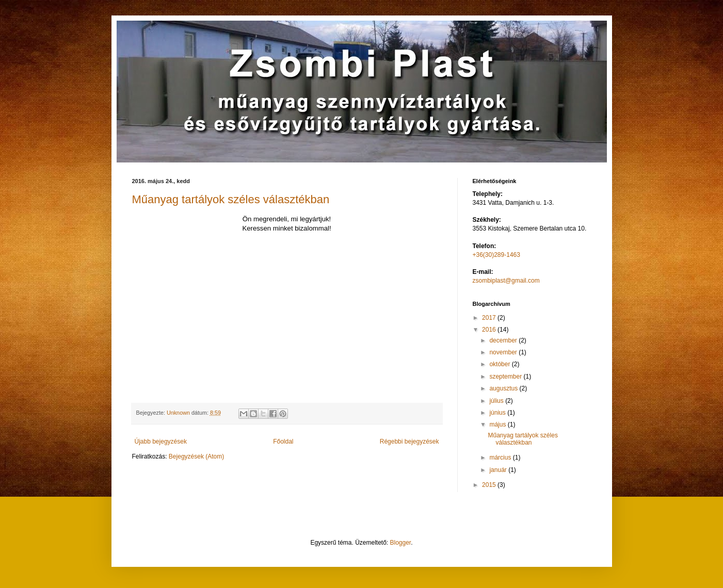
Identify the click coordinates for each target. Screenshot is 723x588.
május (498, 424)
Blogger (401, 543)
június (498, 413)
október (500, 364)
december (504, 340)
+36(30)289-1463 (496, 255)
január (499, 470)
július (497, 401)
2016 (490, 330)
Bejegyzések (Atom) (196, 456)
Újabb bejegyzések (161, 442)
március (501, 458)
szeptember (506, 377)
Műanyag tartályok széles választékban (231, 199)
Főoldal (283, 442)
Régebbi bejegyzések (409, 442)
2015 (490, 485)
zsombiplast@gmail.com (506, 281)
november (504, 352)
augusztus (504, 388)
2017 (490, 318)
